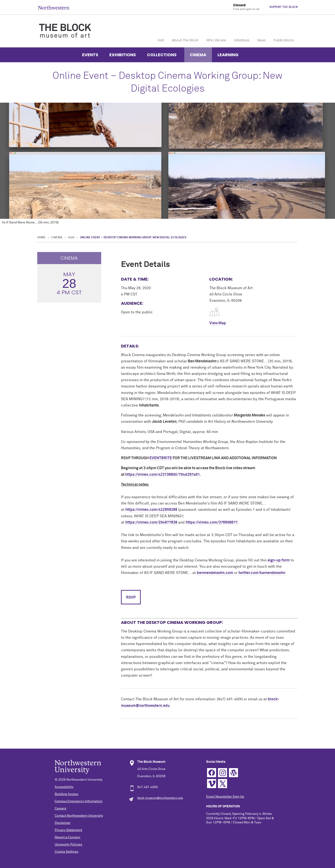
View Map (218, 323)
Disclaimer (63, 823)
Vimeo (212, 784)
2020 (71, 238)
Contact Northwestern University (79, 816)
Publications (284, 40)
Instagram (223, 773)
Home (41, 238)
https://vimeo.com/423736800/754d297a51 (162, 475)
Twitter (223, 784)
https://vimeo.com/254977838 (151, 522)
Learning (228, 55)
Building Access (66, 794)
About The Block (185, 40)
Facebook (212, 773)
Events (90, 55)
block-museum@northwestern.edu (160, 798)
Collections (162, 55)
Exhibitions (123, 55)
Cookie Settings (67, 852)
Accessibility (64, 787)
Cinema (198, 55)
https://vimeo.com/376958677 (212, 522)
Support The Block (284, 7)
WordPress (233, 773)
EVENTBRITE (161, 458)
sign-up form (279, 560)
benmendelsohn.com (215, 573)
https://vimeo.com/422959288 (151, 510)
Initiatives (242, 40)
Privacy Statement (68, 830)
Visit (161, 40)
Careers (60, 809)
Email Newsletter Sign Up (225, 797)
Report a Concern (67, 837)
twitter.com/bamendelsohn (262, 573)
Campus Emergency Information (79, 801)
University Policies (68, 845)
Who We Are (216, 40)
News (262, 40)
